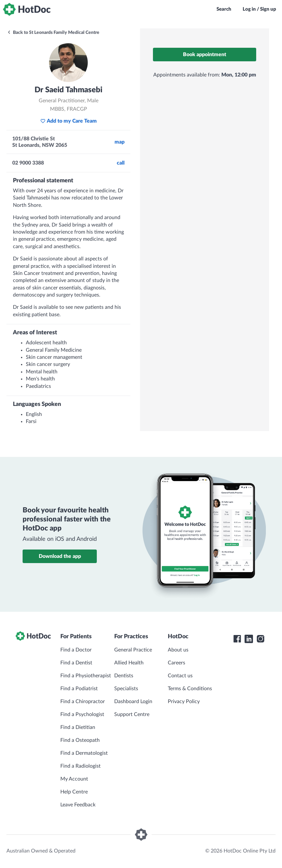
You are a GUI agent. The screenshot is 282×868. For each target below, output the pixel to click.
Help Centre (74, 792)
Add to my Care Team (69, 121)
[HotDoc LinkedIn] (249, 639)
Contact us (180, 676)
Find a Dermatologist (84, 753)
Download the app (60, 556)
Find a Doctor (76, 650)
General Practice (133, 650)
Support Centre (132, 714)
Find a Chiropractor (83, 701)
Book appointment (205, 55)
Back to (53, 33)
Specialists (126, 689)
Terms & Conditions (190, 689)
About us (178, 650)
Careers (176, 663)
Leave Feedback (78, 805)
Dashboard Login (133, 701)
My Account (74, 779)
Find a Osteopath (80, 740)
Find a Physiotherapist (86, 676)
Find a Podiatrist (79, 689)
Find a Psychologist (82, 714)
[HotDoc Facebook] (237, 639)
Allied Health (129, 663)
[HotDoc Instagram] (260, 639)
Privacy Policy (184, 701)
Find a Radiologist (81, 766)
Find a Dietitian (78, 727)
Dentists (124, 676)
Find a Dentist (76, 663)
